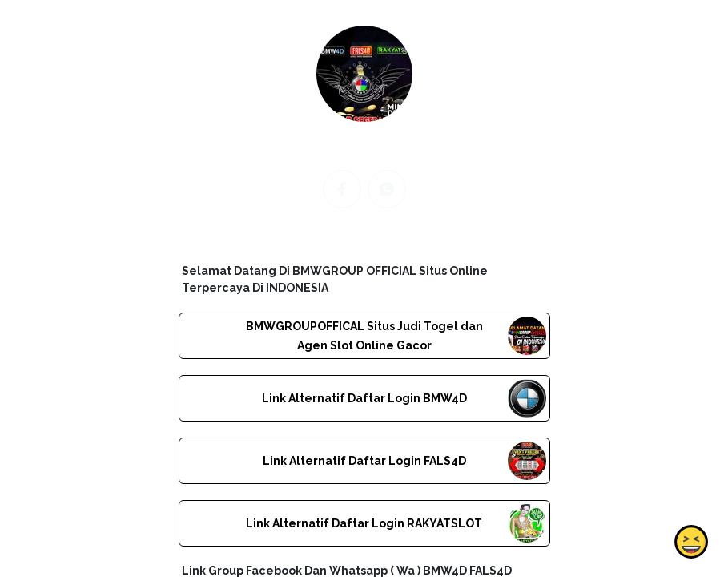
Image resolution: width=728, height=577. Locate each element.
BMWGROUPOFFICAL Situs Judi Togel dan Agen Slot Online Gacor (364, 336)
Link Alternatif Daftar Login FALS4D (364, 461)
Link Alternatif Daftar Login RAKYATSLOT (364, 523)
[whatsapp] (387, 189)
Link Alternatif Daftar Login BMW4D (364, 398)
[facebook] (342, 189)
